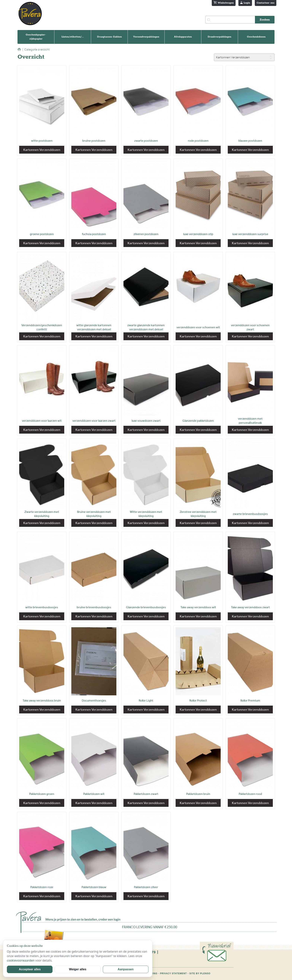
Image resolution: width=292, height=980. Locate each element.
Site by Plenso (200, 973)
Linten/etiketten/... (73, 37)
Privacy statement (173, 973)
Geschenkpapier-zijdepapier (36, 37)
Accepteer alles (30, 969)
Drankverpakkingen (219, 37)
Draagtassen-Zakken (109, 37)
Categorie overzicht (36, 49)
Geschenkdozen (256, 37)
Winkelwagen (224, 3)
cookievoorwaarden (21, 960)
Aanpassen (126, 969)
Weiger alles (78, 969)
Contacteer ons (266, 3)
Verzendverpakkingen (146, 37)
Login (245, 3)
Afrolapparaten (183, 37)
